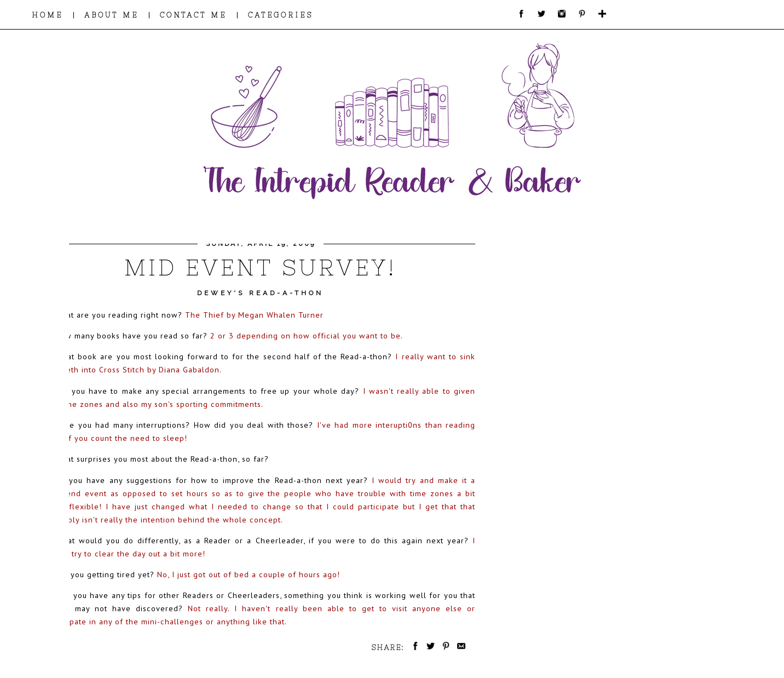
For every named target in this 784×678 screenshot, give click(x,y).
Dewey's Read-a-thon (260, 293)
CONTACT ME (193, 15)
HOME (47, 15)
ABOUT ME (111, 15)
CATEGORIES (281, 15)
